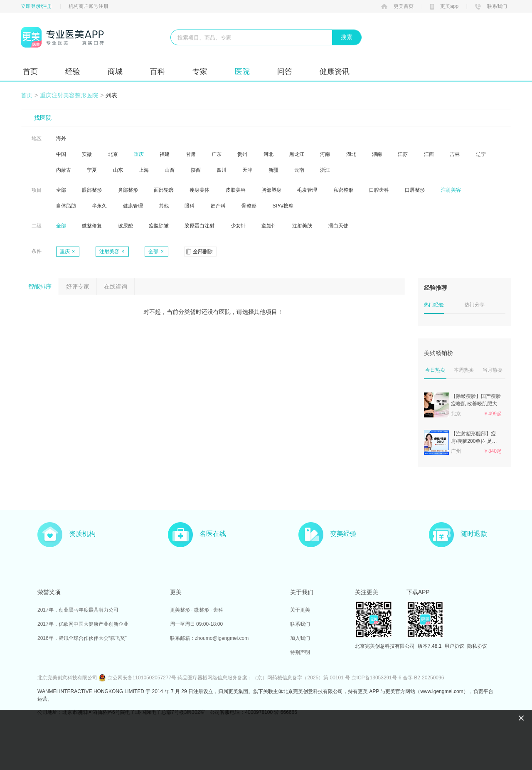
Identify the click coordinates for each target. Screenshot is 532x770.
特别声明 (300, 652)
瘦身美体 (199, 190)
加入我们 (300, 638)
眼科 (190, 206)
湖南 (377, 154)
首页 (30, 72)
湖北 (351, 154)
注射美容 (451, 190)
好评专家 (78, 286)
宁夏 (92, 170)
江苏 (403, 154)
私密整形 (343, 190)
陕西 (196, 170)
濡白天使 (338, 226)
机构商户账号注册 (89, 6)
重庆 (139, 154)
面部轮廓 (164, 190)
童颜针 (269, 226)
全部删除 (203, 252)
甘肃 (191, 154)
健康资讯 (335, 72)
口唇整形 (415, 190)
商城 (115, 72)
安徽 (87, 154)
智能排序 (40, 286)
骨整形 (249, 206)
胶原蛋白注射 (199, 226)
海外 (61, 138)
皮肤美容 (236, 190)
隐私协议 (477, 646)
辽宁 (481, 154)
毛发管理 (307, 190)
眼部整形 (92, 190)
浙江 (325, 170)
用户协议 (454, 646)
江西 (429, 154)
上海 (144, 170)
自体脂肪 (66, 206)
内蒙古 (64, 170)
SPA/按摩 (283, 206)
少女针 (238, 226)
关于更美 (300, 610)
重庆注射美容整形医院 (69, 95)
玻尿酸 (126, 226)
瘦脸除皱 (159, 226)
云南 (299, 170)
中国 (61, 154)
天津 (247, 170)
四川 (222, 170)
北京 (113, 154)
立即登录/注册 (36, 6)
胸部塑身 (271, 190)
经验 (73, 72)
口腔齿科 (379, 190)
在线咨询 (116, 286)
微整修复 (92, 226)
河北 (268, 154)
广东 (217, 154)
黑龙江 (297, 154)
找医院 (43, 118)
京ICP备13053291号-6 (377, 678)
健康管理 (133, 206)
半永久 (99, 206)
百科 (158, 72)
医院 (242, 72)
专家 (200, 72)
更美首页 (397, 6)
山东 (118, 170)
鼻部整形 (128, 190)
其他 (164, 206)
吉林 (455, 154)
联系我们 (491, 6)
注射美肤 (302, 226)
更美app (444, 6)
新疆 (273, 170)
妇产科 (218, 206)
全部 (61, 190)
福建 (165, 154)
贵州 (242, 154)
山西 (170, 170)
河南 (325, 154)
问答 (285, 72)
